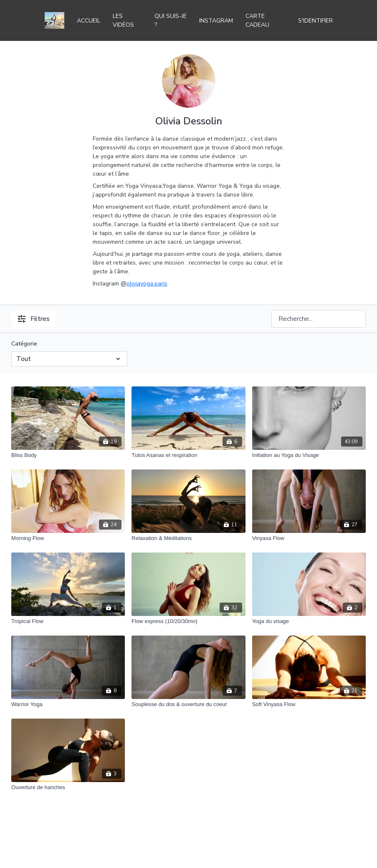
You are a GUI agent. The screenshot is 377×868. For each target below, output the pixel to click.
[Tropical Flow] (68, 621)
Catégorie (24, 344)
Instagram (216, 21)
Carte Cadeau (257, 20)
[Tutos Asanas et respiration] (188, 455)
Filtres (34, 319)
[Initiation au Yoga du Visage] (309, 455)
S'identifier (315, 21)
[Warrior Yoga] (68, 704)
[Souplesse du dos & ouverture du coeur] (188, 704)
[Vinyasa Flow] (309, 538)
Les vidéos (123, 20)
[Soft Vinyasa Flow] (309, 704)
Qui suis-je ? (171, 20)
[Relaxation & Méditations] (188, 538)
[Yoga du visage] (309, 621)
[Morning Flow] (68, 538)
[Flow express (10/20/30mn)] (188, 621)
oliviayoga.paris (147, 284)
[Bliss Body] (68, 455)
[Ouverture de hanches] (68, 787)
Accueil (89, 21)
